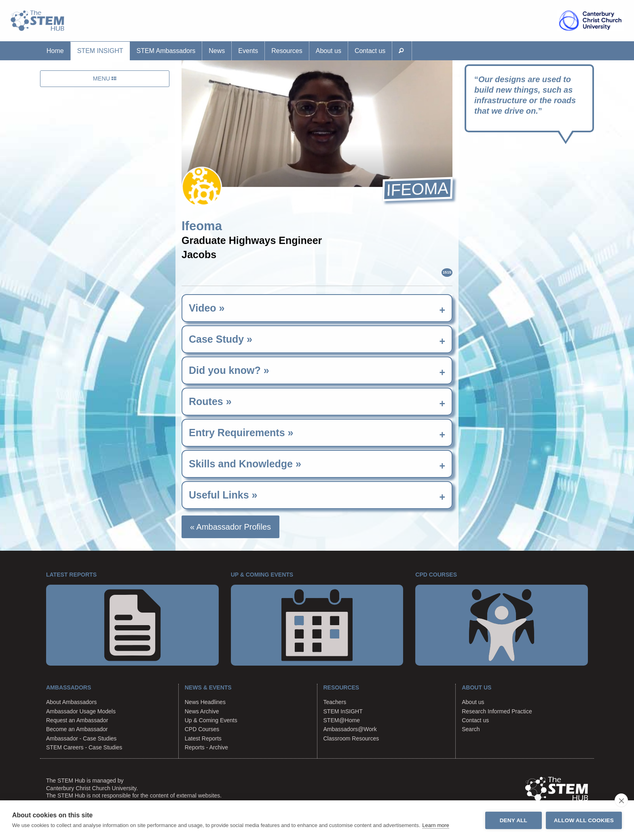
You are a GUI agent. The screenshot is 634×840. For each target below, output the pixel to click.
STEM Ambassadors (166, 51)
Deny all (514, 820)
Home (55, 51)
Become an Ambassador (77, 729)
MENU (105, 78)
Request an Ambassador (77, 720)
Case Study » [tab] (221, 339)
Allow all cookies (584, 820)
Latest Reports (203, 738)
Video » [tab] (207, 308)
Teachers (335, 702)
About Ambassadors (71, 702)
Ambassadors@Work (350, 729)
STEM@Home (342, 720)
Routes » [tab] (210, 401)
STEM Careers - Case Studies (84, 747)
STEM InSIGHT (100, 51)
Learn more (435, 825)
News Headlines (205, 702)
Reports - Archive (206, 747)
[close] (621, 800)
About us (329, 51)
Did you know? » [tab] (229, 370)
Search (471, 729)
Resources (287, 51)
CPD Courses (202, 729)
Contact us (370, 51)
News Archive (202, 711)
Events (248, 51)
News (217, 51)
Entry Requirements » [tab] (241, 433)
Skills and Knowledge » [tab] (245, 464)
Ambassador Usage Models (81, 711)
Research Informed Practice (497, 711)
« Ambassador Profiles (230, 527)
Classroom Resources (351, 738)
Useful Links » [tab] (223, 495)
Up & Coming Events (211, 720)
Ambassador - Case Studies (81, 738)
